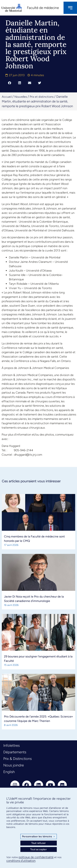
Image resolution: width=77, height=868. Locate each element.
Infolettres (11, 745)
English (9, 772)
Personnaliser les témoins (38, 837)
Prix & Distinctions (17, 759)
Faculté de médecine (43, 8)
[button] (10, 83)
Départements (15, 752)
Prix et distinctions (42, 97)
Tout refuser (38, 843)
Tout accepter (38, 849)
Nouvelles (21, 97)
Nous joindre (14, 765)
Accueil (7, 97)
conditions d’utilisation (21, 861)
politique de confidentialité (36, 857)
